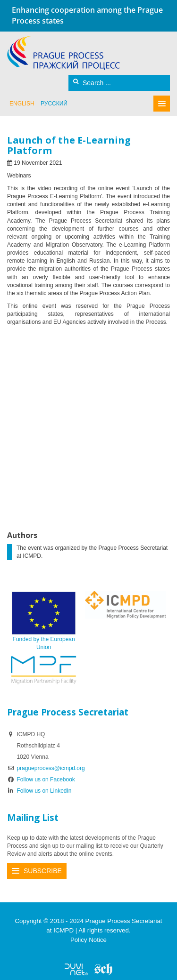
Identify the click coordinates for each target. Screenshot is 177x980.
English (22, 104)
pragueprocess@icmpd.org (51, 768)
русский (54, 104)
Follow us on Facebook (41, 779)
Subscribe (43, 871)
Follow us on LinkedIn (39, 791)
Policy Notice (88, 940)
